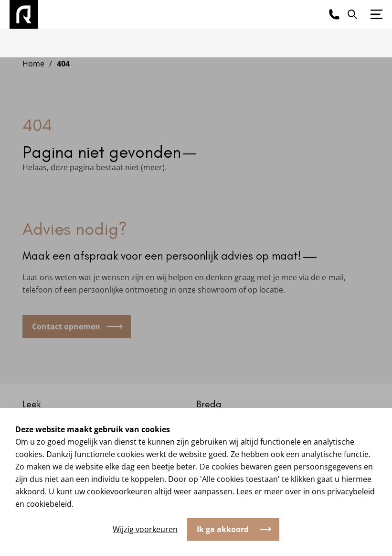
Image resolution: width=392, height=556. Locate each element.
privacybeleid (351, 491)
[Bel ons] (334, 14)
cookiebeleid (49, 504)
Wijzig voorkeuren (145, 529)
